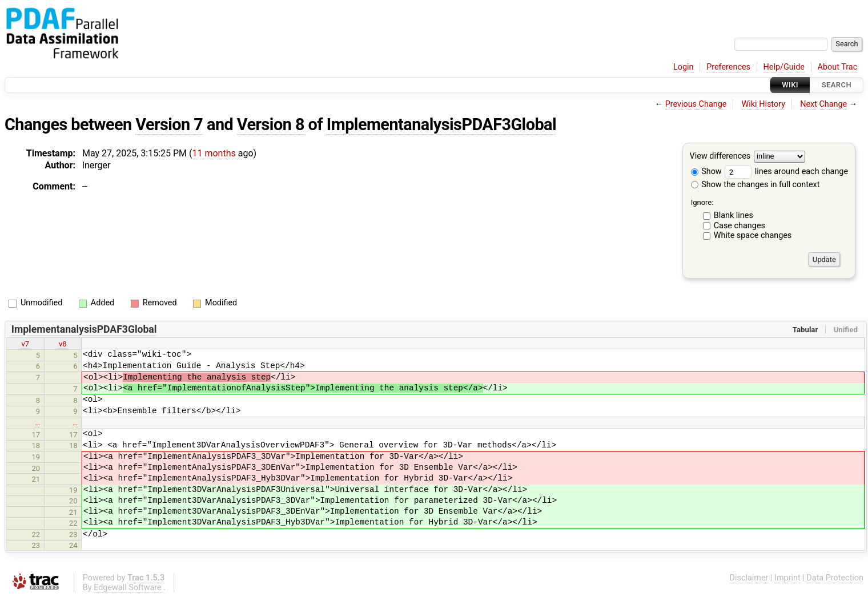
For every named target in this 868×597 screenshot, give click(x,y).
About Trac (838, 67)
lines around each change (786, 172)
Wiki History (763, 104)
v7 (25, 344)
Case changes (740, 226)
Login (684, 67)
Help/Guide (784, 67)
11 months (214, 153)
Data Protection (835, 578)
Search (837, 85)
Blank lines (734, 215)
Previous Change (696, 104)
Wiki (790, 85)
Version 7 (169, 124)
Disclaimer (749, 578)
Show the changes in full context (756, 185)
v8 (63, 344)
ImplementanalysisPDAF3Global (441, 124)
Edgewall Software (128, 588)
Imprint (787, 578)
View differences (720, 157)
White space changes (753, 235)
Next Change (823, 104)
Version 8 (271, 124)
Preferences (728, 67)
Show (706, 172)
